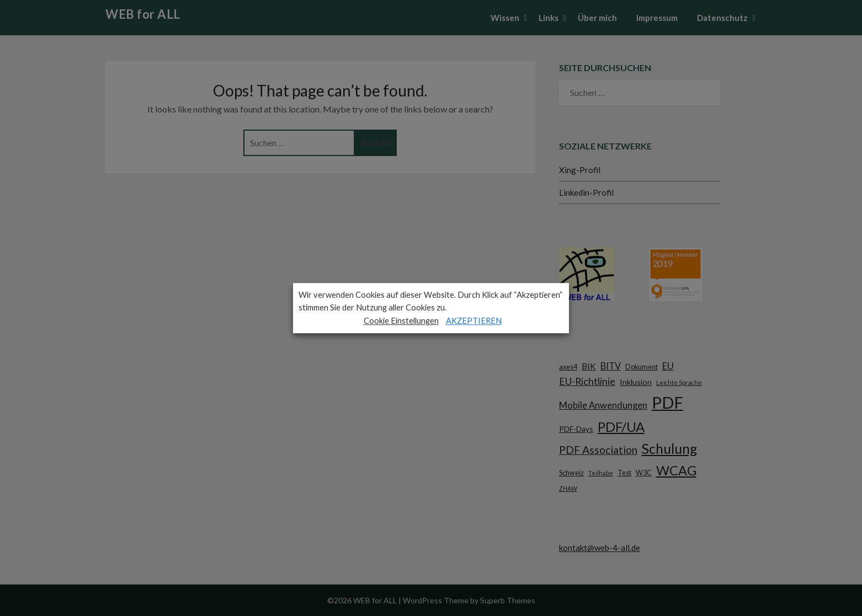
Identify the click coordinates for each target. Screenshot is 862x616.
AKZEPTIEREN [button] (474, 321)
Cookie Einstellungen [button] (401, 321)
